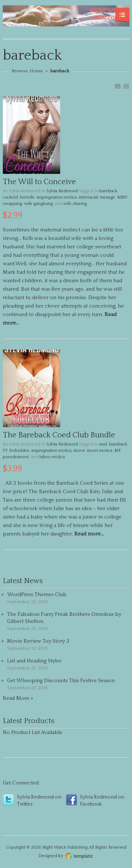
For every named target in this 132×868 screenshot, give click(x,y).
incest (79, 451)
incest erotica (100, 451)
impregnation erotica (57, 197)
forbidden (19, 451)
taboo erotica (52, 457)
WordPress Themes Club (37, 594)
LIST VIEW (126, 86)
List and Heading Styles (34, 661)
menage (108, 197)
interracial (88, 197)
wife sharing (75, 204)
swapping (12, 204)
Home (36, 71)
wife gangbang (39, 204)
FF (5, 451)
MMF (122, 197)
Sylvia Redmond (62, 191)
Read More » (18, 698)
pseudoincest (16, 457)
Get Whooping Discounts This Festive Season (61, 681)
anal (103, 444)
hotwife (27, 197)
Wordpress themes (79, 855)
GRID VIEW (118, 86)
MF (117, 451)
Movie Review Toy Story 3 (38, 641)
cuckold (10, 197)
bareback (108, 191)
